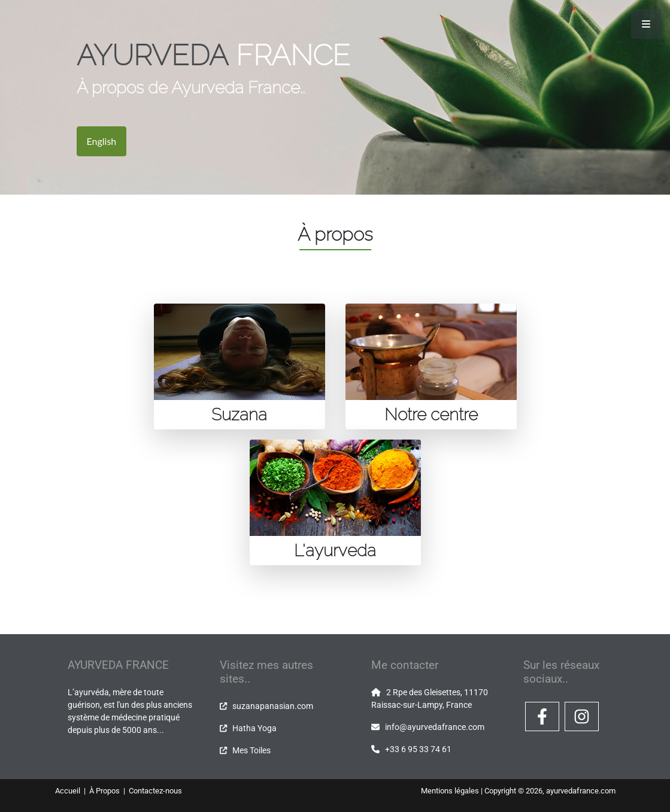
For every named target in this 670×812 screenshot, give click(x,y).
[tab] (239, 366)
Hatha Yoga (254, 728)
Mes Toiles (251, 750)
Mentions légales (450, 791)
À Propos (105, 791)
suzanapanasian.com (273, 706)
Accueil (69, 791)
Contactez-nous (155, 791)
